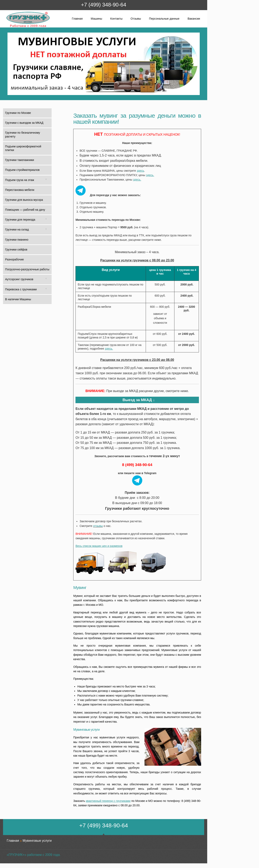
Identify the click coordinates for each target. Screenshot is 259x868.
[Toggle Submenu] (46, 180)
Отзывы (136, 19)
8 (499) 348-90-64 (137, 465)
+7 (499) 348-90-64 (103, 5)
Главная (77, 19)
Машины (96, 19)
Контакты (116, 19)
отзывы (98, 526)
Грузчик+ (9, 27)
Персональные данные (164, 19)
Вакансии (194, 19)
